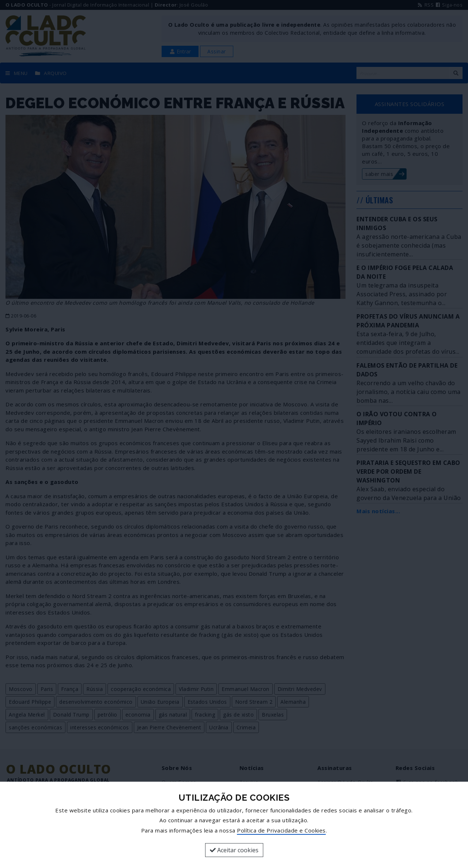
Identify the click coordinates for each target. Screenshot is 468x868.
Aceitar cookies (234, 850)
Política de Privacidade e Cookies (281, 830)
